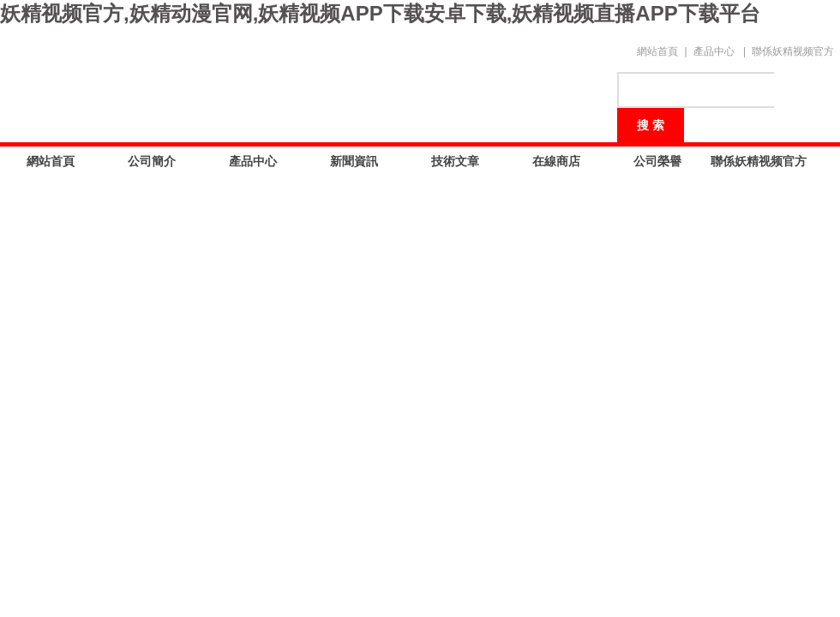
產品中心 (714, 51)
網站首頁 (657, 51)
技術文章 (455, 161)
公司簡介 (152, 161)
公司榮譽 (657, 161)
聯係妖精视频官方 (793, 51)
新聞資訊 (354, 161)
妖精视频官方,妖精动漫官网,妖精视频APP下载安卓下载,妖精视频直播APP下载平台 (380, 13)
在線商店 (556, 161)
